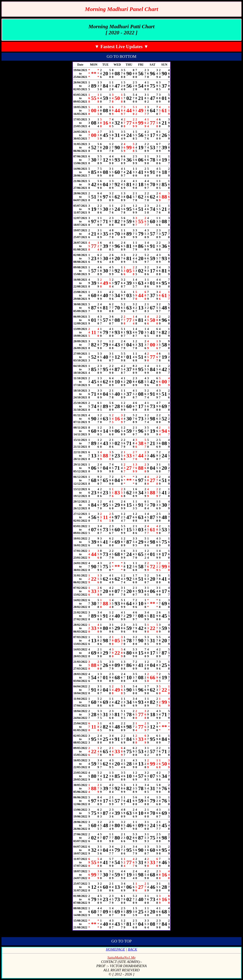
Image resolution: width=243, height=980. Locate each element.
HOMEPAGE (116, 949)
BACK (133, 949)
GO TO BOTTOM (121, 57)
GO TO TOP (122, 941)
